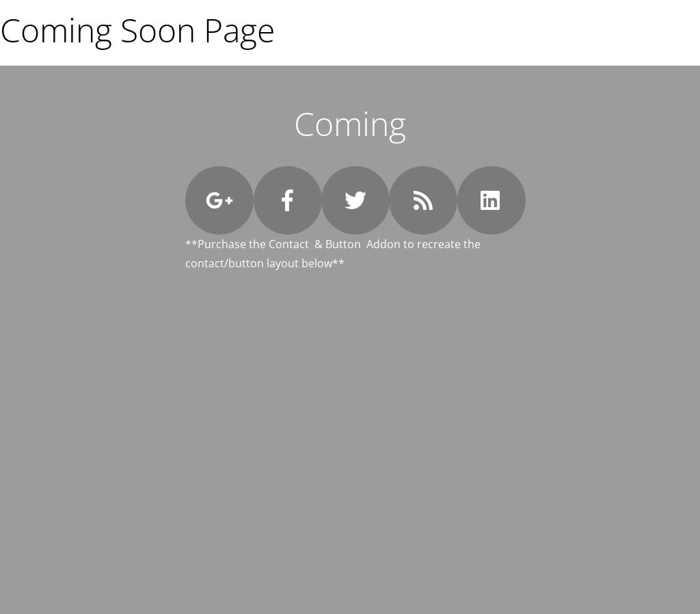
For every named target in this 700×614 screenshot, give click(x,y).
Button (343, 244)
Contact (289, 244)
